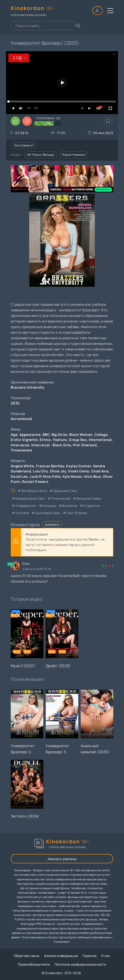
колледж (49, 506)
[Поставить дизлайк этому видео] (27, 121)
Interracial (20, 445)
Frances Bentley (50, 466)
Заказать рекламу (62, 859)
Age (14, 435)
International (100, 440)
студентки (92, 506)
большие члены (89, 498)
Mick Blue (92, 476)
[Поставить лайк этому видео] (15, 121)
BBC (46, 435)
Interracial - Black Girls (51, 445)
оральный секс (65, 491)
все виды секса (34, 491)
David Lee (19, 476)
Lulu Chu (40, 471)
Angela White (22, 466)
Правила (90, 956)
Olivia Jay (58, 471)
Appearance (30, 435)
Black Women (81, 435)
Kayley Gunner (78, 466)
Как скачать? (24, 145)
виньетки (70, 506)
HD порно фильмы (41, 155)
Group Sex (78, 440)
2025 (15, 403)
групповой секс (48, 513)
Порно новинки (73, 155)
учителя (22, 513)
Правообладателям (34, 964)
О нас (106, 956)
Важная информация (61, 956)
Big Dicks (59, 435)
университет (26, 506)
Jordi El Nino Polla (45, 476)
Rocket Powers (35, 482)
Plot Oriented (85, 445)
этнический (61, 498)
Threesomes (21, 450)
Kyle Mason (72, 476)
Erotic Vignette (24, 440)
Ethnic (45, 440)
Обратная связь (27, 956)
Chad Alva (100, 471)
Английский (21, 419)
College (101, 435)
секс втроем (77, 513)
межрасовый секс (30, 498)
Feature (60, 440)
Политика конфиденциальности (80, 964)
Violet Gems (79, 471)
